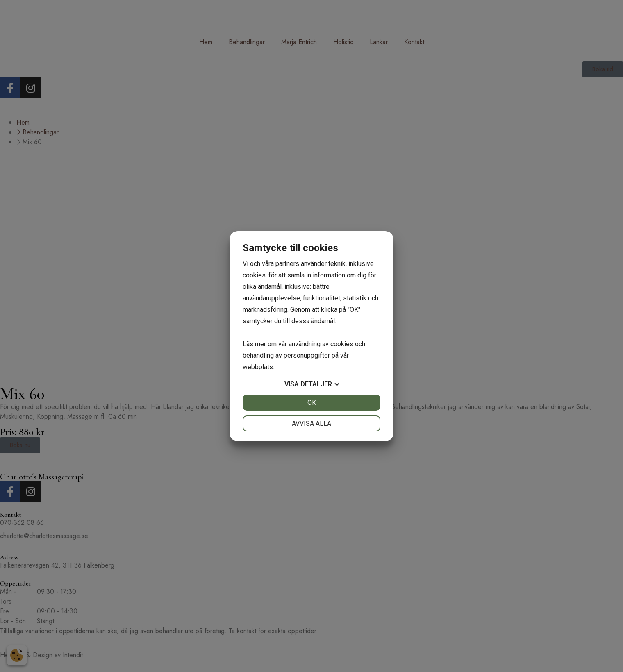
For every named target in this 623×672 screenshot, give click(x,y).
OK (312, 403)
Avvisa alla (311, 423)
